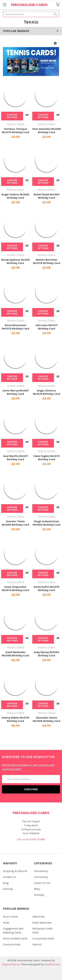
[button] (55, 43)
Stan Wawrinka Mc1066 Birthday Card (47, 131)
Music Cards (10, 917)
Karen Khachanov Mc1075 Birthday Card (16, 327)
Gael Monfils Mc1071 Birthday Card (16, 458)
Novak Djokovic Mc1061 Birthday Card (15, 261)
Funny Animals (12, 944)
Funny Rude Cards (43, 938)
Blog (6, 883)
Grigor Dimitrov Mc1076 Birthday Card (46, 392)
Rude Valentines (42, 923)
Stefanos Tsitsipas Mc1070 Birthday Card (15, 131)
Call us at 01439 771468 (31, 839)
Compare (27, 116)
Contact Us (9, 877)
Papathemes (52, 964)
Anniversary (41, 871)
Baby (37, 889)
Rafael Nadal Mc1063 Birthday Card (46, 196)
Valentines (39, 917)
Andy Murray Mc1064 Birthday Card (46, 654)
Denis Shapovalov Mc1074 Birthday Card (16, 588)
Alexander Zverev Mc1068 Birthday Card (46, 719)
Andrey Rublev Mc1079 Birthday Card (15, 719)
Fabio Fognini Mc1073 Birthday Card (47, 458)
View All (37, 944)
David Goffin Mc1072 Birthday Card (47, 588)
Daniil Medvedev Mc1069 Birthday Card (15, 654)
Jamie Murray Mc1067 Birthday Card (16, 392)
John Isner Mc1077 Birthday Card (46, 327)
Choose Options (12, 116)
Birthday (39, 895)
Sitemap (8, 889)
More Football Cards (15, 938)
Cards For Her (42, 883)
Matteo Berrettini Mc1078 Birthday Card (47, 261)
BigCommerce (11, 964)
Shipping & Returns (15, 871)
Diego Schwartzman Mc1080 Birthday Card (47, 523)
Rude (6, 923)
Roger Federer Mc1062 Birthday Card (15, 196)
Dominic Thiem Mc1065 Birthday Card (15, 523)
